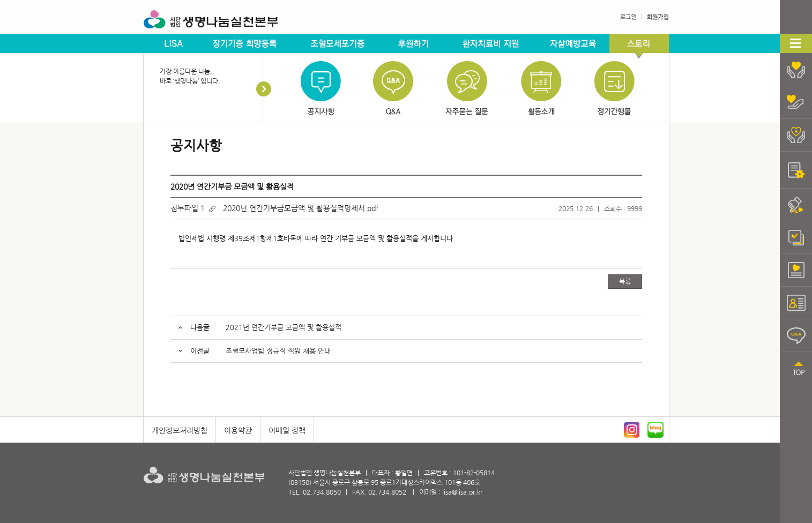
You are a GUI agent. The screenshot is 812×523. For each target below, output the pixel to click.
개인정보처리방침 (180, 430)
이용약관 (238, 430)
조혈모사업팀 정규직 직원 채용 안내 (278, 351)
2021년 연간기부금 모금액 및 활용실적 (284, 327)
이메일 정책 (287, 430)
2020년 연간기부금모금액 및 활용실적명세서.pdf (301, 208)
